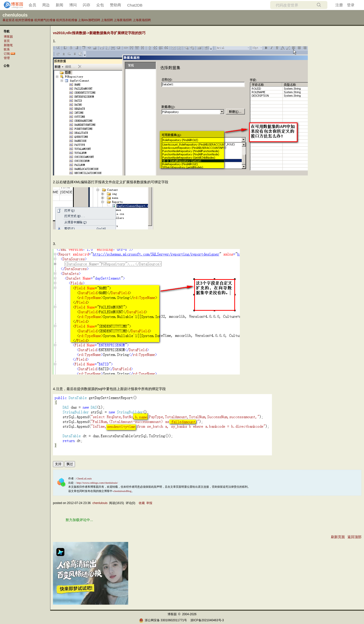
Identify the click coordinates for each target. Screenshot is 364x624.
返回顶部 (354, 537)
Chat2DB (135, 5)
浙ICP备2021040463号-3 (207, 620)
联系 (7, 49)
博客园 (8, 37)
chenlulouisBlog (122, 491)
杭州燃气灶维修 (45, 20)
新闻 (59, 5)
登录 (351, 5)
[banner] (11, 5)
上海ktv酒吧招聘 (89, 20)
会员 (32, 5)
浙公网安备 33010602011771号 (163, 620)
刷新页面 (338, 537)
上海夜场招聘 (123, 20)
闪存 (87, 5)
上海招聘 (107, 20)
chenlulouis (15, 15)
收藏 (142, 503)
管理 (7, 58)
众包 (100, 5)
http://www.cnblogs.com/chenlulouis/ (97, 483)
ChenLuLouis (84, 478)
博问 (73, 5)
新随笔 (8, 45)
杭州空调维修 (24, 20)
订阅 (7, 54)
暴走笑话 (9, 20)
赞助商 (116, 5)
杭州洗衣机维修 (67, 20)
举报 (149, 503)
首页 (7, 41)
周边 (46, 5)
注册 (339, 5)
